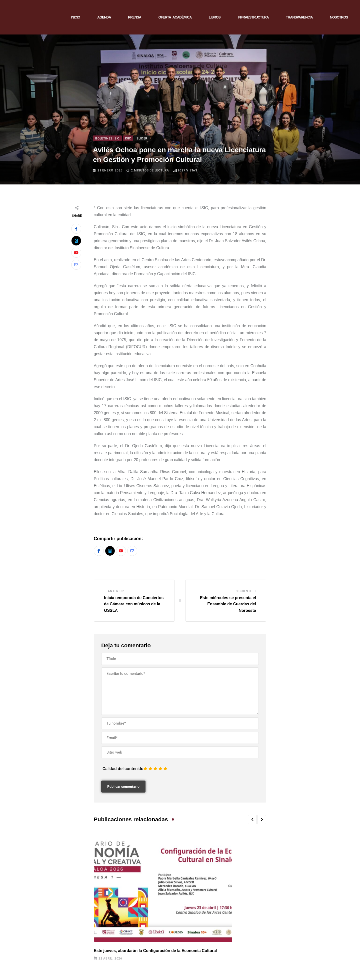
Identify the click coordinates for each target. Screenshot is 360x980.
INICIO (75, 17)
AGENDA (104, 17)
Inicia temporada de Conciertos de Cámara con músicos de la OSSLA (134, 604)
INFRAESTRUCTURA (253, 17)
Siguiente (244, 591)
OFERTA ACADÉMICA (175, 17)
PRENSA (134, 17)
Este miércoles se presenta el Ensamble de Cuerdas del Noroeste (228, 604)
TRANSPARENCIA (299, 17)
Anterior (116, 591)
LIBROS (215, 17)
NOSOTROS (339, 17)
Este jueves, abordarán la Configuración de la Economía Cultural (155, 951)
